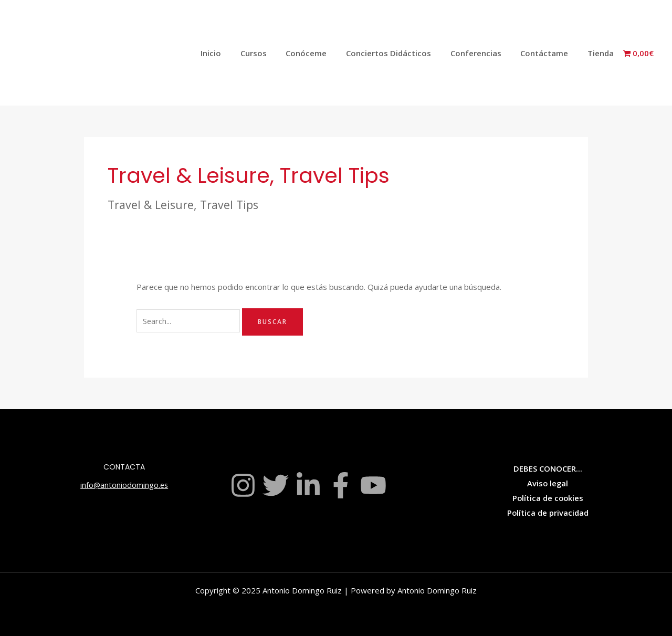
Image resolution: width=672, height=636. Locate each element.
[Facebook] (341, 485)
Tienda (602, 53)
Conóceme (322, 53)
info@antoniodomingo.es (124, 485)
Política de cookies (548, 498)
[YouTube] (373, 485)
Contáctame (549, 53)
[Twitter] (276, 485)
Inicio (233, 53)
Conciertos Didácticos (401, 53)
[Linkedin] (308, 485)
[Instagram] (243, 485)
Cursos (272, 53)
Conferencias (484, 53)
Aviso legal (548, 483)
